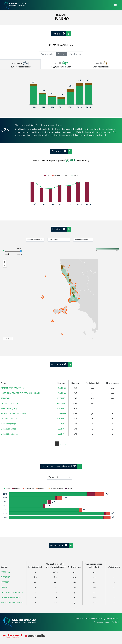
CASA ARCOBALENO (10, 419)
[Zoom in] (5, 262)
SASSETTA (61, 403)
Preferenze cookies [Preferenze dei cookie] (102, 622)
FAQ (103, 619)
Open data (96, 619)
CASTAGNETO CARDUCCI (12, 592)
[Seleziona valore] (83, 240)
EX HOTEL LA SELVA (9, 403)
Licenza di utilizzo (83, 619)
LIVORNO (61, 398)
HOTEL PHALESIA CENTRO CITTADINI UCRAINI (21, 393)
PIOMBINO (61, 388)
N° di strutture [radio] (75, 54)
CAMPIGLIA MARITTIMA (11, 597)
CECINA (61, 424)
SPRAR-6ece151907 (9, 408)
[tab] (20, 64)
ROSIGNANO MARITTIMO (12, 603)
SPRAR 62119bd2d (9, 429)
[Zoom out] (5, 266)
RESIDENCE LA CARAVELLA (12, 388)
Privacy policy (112, 619)
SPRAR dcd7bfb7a (9, 424)
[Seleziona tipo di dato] (35, 240)
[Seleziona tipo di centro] (59, 240)
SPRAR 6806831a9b (9, 434)
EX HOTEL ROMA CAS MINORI (14, 413)
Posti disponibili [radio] (48, 54)
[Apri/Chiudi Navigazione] (114, 5)
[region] (61, 300)
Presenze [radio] (62, 54)
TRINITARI (5, 398)
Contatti (115, 622)
